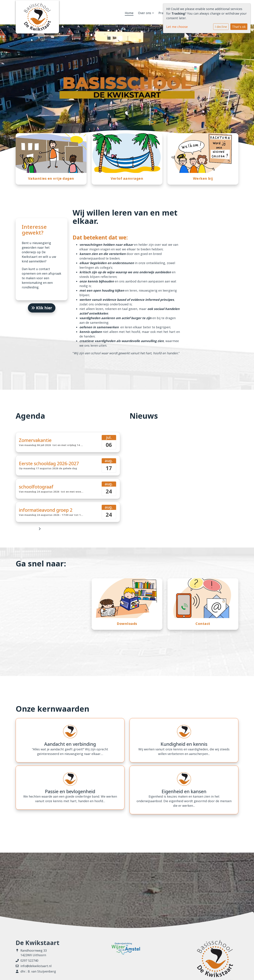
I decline (221, 27)
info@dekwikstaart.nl (36, 966)
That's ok (239, 27)
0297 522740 (29, 960)
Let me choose (177, 27)
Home (129, 13)
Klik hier (42, 308)
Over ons (146, 13)
